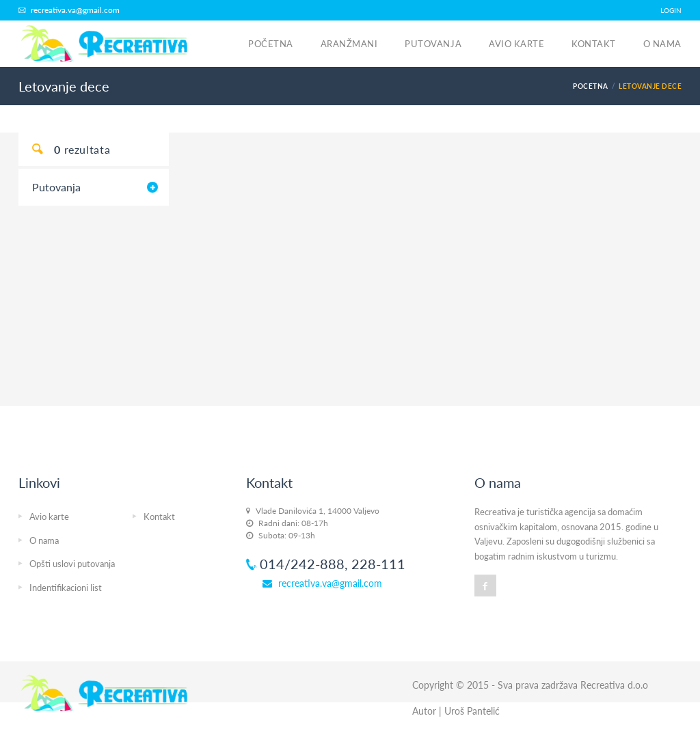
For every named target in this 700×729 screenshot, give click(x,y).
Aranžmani (349, 44)
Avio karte (516, 44)
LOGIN (671, 10)
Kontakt (594, 44)
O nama (662, 44)
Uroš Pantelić (472, 711)
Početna (271, 44)
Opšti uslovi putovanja (72, 564)
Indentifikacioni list (66, 588)
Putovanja (433, 44)
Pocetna (590, 86)
